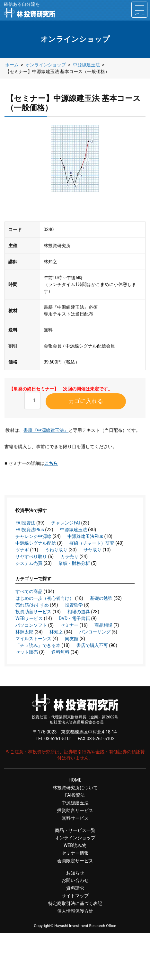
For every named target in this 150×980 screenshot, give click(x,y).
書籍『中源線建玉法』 (46, 430)
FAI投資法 (25, 523)
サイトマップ (75, 896)
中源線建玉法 (74, 530)
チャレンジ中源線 (33, 536)
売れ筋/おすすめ (32, 605)
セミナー (69, 625)
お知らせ (75, 873)
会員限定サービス (75, 861)
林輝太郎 (24, 632)
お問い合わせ (75, 880)
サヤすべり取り (31, 557)
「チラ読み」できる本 (38, 645)
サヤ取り (93, 550)
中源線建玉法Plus (85, 536)
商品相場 (103, 625)
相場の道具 (79, 612)
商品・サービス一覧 (75, 830)
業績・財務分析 (74, 563)
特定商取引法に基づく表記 (75, 903)
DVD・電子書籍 (74, 618)
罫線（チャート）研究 (92, 543)
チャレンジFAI (66, 523)
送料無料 (60, 652)
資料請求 (75, 888)
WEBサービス (29, 618)
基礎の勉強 (101, 598)
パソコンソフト (31, 625)
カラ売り (69, 557)
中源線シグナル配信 (36, 543)
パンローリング (95, 632)
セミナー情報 (75, 853)
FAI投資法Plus (30, 530)
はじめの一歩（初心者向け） (45, 598)
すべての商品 (29, 591)
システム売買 (29, 563)
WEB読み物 (75, 845)
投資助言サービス (33, 612)
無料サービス (75, 818)
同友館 (72, 639)
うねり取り (56, 550)
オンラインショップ (75, 838)
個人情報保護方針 (75, 911)
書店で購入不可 (92, 645)
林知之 (56, 632)
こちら (51, 463)
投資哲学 (74, 605)
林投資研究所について (75, 788)
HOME (75, 780)
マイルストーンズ (33, 639)
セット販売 (27, 652)
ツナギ (22, 550)
